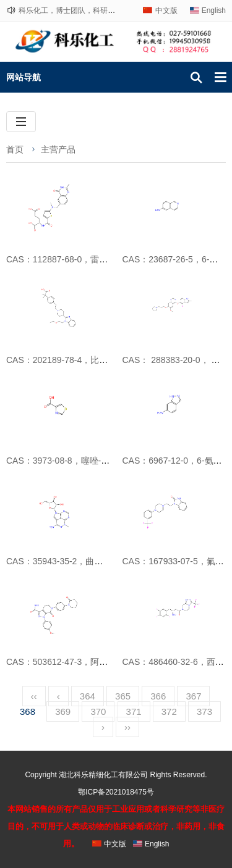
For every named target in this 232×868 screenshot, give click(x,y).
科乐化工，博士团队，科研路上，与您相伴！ (93, 10)
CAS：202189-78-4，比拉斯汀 (66, 360)
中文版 (166, 10)
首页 (15, 149)
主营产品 (58, 149)
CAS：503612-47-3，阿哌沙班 (66, 662)
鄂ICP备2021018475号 (116, 792)
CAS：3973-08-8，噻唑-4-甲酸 (66, 461)
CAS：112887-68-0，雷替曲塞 (66, 259)
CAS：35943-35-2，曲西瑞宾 (63, 561)
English (214, 10)
